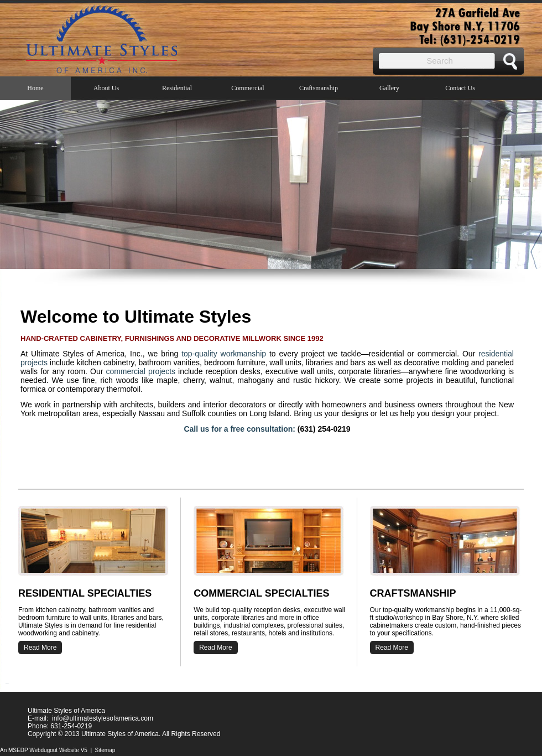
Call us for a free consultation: (239, 429)
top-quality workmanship (224, 354)
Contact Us (460, 88)
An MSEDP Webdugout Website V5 (44, 750)
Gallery (389, 88)
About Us (106, 88)
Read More (392, 648)
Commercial (247, 88)
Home (35, 88)
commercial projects (140, 371)
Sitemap (105, 750)
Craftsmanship (319, 88)
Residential (177, 88)
